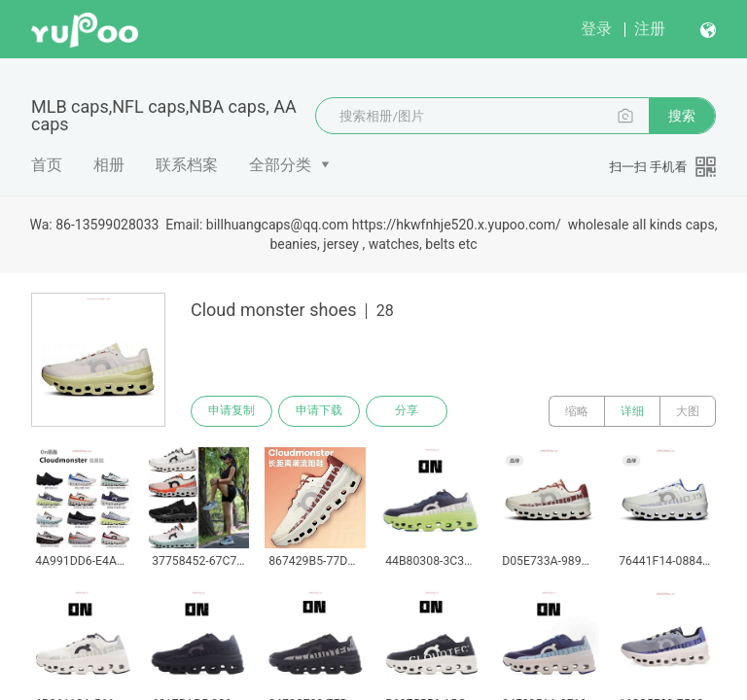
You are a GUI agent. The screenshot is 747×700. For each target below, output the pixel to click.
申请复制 (231, 411)
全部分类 (280, 165)
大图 (688, 411)
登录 (596, 29)
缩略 (577, 411)
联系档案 (187, 165)
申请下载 (319, 411)
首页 (47, 165)
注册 (650, 29)
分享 (407, 411)
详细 (632, 411)
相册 (109, 165)
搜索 (682, 116)
